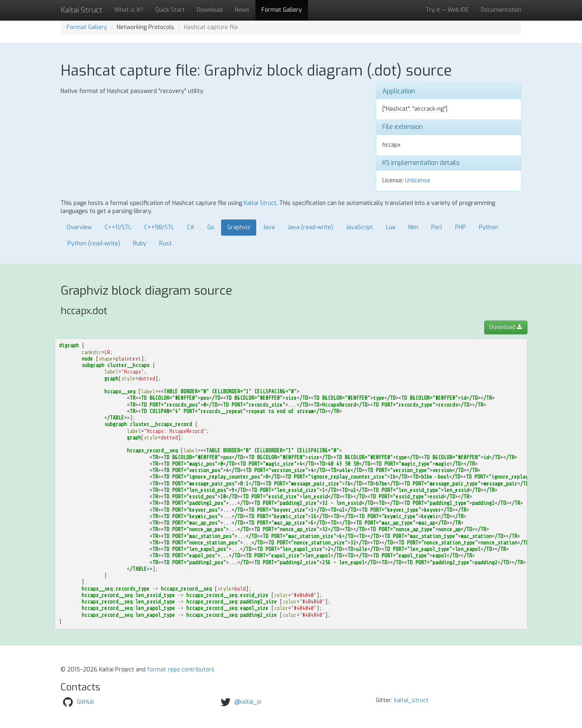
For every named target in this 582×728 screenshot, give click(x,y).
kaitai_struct (411, 700)
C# (191, 227)
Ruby (140, 244)
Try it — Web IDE (447, 10)
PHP (461, 227)
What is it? (129, 10)
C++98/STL (159, 227)
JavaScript (360, 227)
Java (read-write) (310, 227)
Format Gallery (282, 10)
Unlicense (418, 180)
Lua (391, 227)
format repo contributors (181, 670)
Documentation (501, 10)
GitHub (85, 702)
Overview (79, 227)
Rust (166, 244)
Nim (413, 227)
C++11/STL (118, 227)
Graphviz (239, 227)
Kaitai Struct (260, 203)
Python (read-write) (94, 244)
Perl (437, 227)
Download (210, 10)
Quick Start (170, 10)
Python (488, 227)
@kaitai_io (248, 702)
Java (269, 227)
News (242, 10)
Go (211, 227)
